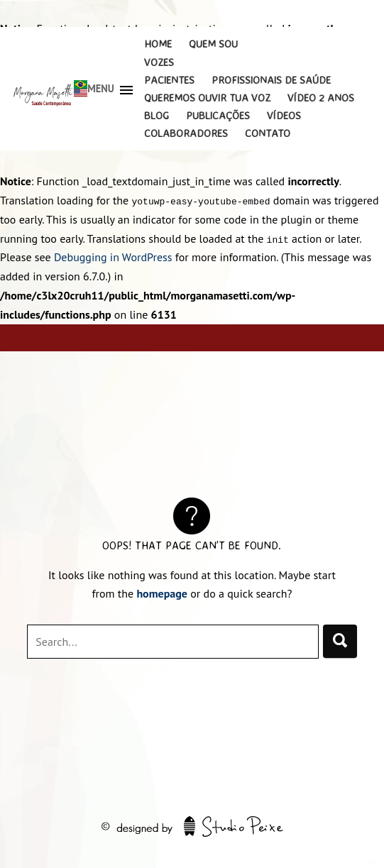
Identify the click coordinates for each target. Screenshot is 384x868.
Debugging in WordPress (113, 257)
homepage (162, 593)
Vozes (159, 62)
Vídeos (284, 115)
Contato (268, 133)
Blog (157, 115)
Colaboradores (186, 133)
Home (158, 44)
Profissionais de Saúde (271, 80)
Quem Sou (213, 44)
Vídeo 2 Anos (321, 98)
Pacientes (169, 80)
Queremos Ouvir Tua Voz (207, 98)
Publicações (218, 115)
